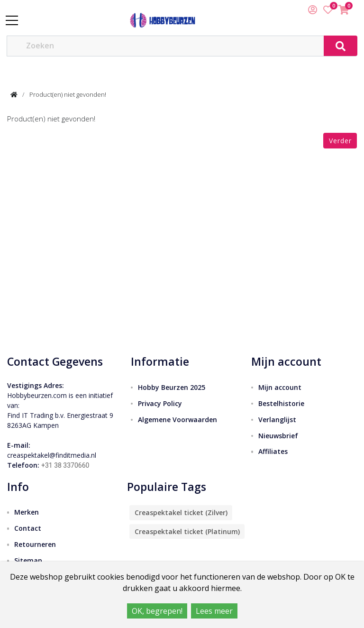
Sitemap (28, 560)
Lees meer (214, 611)
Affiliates (273, 451)
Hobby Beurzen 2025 (172, 387)
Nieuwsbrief (278, 436)
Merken (27, 512)
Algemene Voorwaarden (177, 420)
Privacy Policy (160, 403)
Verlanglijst (277, 420)
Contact (28, 528)
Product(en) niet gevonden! (68, 94)
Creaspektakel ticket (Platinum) (187, 531)
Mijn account (280, 387)
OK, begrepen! (157, 611)
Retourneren (35, 544)
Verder (340, 141)
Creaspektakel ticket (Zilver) (181, 513)
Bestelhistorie (281, 403)
